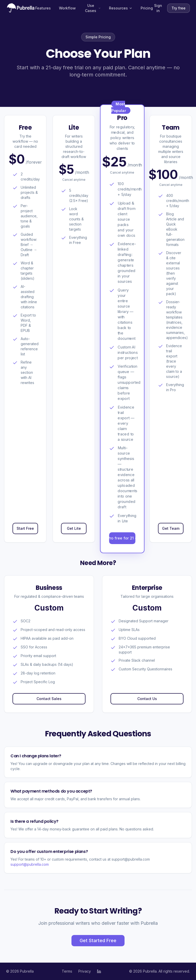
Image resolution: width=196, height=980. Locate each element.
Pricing (147, 8)
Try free (179, 8)
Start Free (25, 528)
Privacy (85, 971)
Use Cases (93, 8)
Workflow (67, 8)
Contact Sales (49, 699)
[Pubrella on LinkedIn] (99, 971)
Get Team (171, 528)
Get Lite (74, 528)
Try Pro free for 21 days (122, 538)
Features (43, 8)
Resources (121, 8)
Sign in (158, 8)
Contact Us (147, 699)
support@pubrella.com (30, 864)
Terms (67, 971)
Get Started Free (98, 940)
